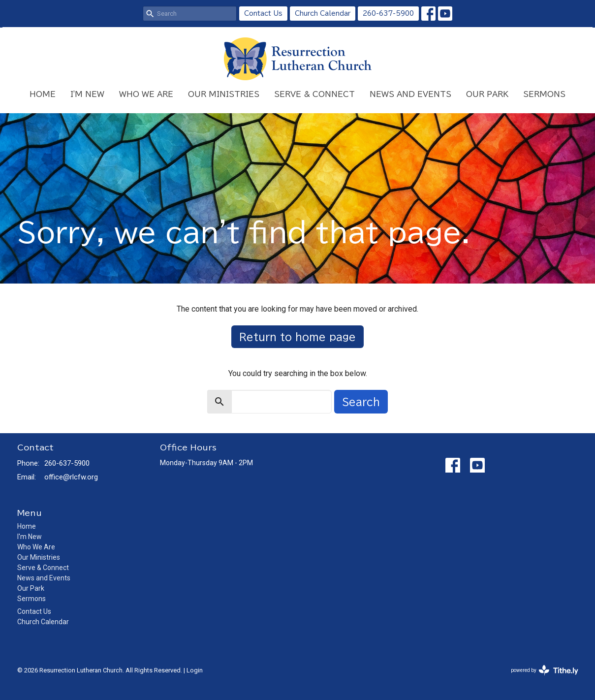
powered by (545, 670)
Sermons (544, 94)
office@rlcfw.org (71, 477)
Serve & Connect (314, 94)
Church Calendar (323, 14)
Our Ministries (224, 94)
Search (361, 402)
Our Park (487, 94)
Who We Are (146, 94)
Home (43, 94)
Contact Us (263, 14)
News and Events (410, 94)
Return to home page (297, 337)
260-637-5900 (388, 14)
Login (195, 670)
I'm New (87, 94)
